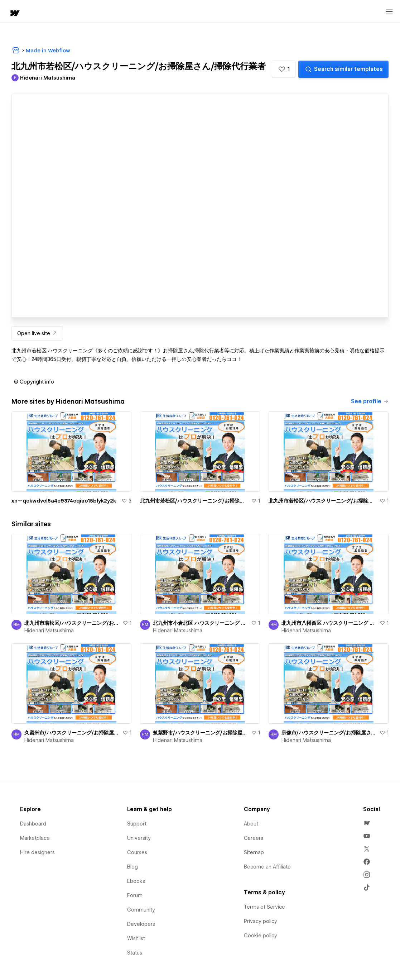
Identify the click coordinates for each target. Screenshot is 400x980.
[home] (11, 12)
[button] (38, 11)
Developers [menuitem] (141, 924)
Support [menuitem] (137, 824)
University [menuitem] (139, 838)
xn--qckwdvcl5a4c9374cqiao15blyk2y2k (64, 501)
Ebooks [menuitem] (136, 881)
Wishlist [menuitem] (136, 938)
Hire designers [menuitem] (37, 852)
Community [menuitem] (141, 910)
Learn (111, 12)
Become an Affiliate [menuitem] (267, 867)
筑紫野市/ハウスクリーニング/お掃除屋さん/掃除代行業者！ (201, 733)
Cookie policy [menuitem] (261, 936)
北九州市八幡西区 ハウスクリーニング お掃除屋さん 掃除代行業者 (329, 623)
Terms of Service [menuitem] (264, 907)
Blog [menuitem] (132, 867)
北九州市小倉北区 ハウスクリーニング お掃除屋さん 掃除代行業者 (201, 623)
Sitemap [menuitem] (254, 852)
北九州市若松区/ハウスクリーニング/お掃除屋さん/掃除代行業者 (194, 501)
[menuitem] (367, 823)
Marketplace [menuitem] (35, 838)
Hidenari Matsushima (49, 631)
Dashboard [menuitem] (33, 824)
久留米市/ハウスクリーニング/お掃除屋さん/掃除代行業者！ (72, 733)
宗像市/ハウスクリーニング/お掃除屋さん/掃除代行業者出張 (329, 733)
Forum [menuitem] (135, 895)
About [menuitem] (251, 824)
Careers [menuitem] (254, 838)
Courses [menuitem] (137, 852)
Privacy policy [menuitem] (261, 921)
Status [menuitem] (135, 953)
